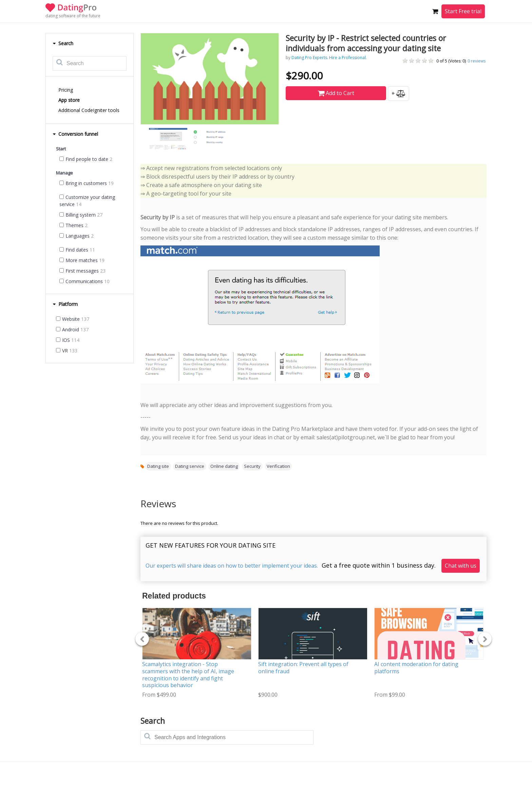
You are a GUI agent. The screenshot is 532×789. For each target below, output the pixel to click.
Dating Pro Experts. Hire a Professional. (329, 58)
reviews (477, 61)
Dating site (158, 466)
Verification (278, 466)
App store (69, 100)
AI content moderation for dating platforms (416, 668)
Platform (65, 304)
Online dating (224, 466)
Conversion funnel (75, 134)
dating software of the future (73, 16)
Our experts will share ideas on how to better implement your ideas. (232, 566)
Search (63, 43)
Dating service (190, 466)
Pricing (66, 90)
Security (252, 466)
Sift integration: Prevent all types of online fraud (303, 668)
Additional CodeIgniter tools (89, 110)
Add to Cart (336, 93)
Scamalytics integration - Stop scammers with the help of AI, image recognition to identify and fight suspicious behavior (188, 675)
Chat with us (461, 566)
